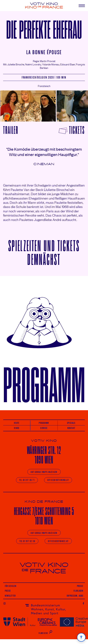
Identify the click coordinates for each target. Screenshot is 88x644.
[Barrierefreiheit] (81, 637)
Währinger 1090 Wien (44, 455)
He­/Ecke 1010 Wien (44, 516)
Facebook (83, 603)
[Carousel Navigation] (44, 106)
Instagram (5, 603)
